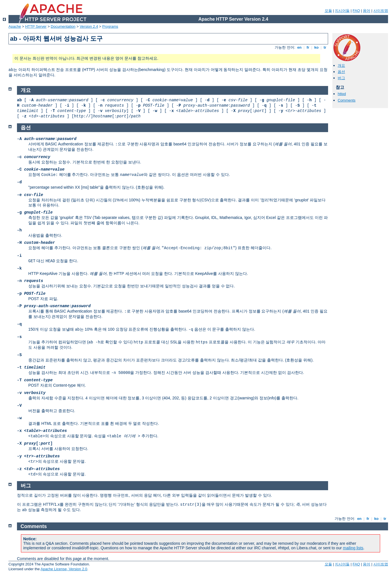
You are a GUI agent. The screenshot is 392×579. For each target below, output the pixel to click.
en (299, 47)
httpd (342, 94)
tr (325, 47)
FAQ (356, 11)
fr (308, 47)
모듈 (328, 11)
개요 (341, 65)
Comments (347, 100)
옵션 (341, 72)
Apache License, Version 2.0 (64, 569)
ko (316, 47)
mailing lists (353, 548)
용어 (367, 11)
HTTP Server (36, 26)
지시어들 (342, 11)
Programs (110, 26)
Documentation (63, 26)
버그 (341, 78)
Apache (15, 26)
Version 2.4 (89, 26)
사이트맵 (381, 11)
